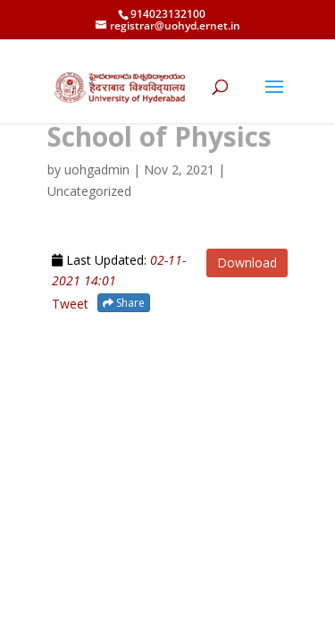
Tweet (70, 304)
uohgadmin (97, 169)
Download (247, 263)
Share (124, 303)
